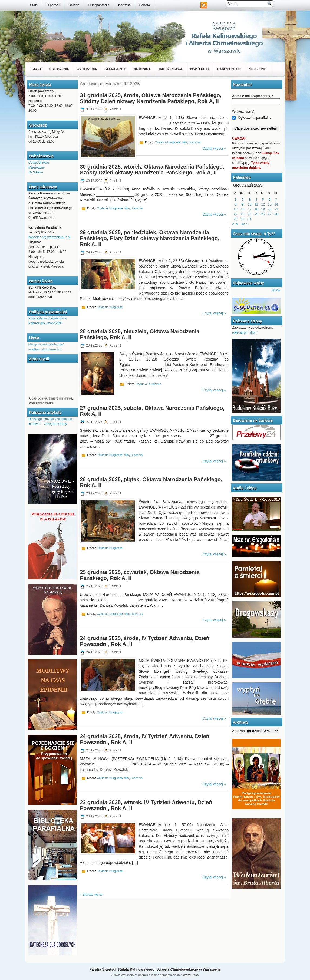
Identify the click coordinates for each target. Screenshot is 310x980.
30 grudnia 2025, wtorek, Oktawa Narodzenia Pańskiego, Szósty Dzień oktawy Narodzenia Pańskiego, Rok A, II (152, 170)
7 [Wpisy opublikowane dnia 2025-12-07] (276, 200)
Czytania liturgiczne (168, 142)
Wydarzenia (87, 69)
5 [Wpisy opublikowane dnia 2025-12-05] (263, 200)
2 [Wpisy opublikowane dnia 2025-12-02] (243, 200)
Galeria (74, 5)
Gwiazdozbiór (229, 69)
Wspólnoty (200, 69)
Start (34, 5)
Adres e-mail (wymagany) (253, 96)
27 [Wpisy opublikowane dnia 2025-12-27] (270, 214)
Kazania (195, 142)
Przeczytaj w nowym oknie (47, 318)
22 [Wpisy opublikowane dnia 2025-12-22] (235, 214)
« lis (235, 224)
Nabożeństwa (171, 69)
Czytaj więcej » (214, 148)
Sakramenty (115, 69)
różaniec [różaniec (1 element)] (56, 349)
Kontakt (124, 5)
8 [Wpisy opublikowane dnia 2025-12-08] (235, 204)
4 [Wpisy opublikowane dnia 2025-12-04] (256, 200)
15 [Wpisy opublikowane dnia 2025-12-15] (235, 209)
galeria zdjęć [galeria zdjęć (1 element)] (56, 344)
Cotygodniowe (39, 163)
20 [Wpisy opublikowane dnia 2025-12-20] (270, 209)
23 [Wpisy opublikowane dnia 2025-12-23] (243, 214)
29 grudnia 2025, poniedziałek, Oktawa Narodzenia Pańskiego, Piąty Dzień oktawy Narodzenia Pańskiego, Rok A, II (150, 238)
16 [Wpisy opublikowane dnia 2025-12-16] (243, 209)
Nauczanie (142, 69)
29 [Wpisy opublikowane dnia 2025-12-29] (235, 219)
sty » (244, 224)
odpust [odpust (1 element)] (45, 349)
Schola (145, 5)
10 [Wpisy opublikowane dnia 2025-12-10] (250, 204)
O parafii (53, 5)
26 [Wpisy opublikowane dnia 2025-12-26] (263, 214)
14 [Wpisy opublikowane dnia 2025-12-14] (276, 204)
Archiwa (238, 731)
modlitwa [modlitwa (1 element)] (34, 349)
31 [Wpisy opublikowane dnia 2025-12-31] (250, 219)
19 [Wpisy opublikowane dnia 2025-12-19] (263, 209)
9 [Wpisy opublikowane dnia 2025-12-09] (243, 204)
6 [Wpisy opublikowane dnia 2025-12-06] (270, 200)
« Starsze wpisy (91, 895)
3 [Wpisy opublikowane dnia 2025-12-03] (250, 200)
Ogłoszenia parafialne (252, 118)
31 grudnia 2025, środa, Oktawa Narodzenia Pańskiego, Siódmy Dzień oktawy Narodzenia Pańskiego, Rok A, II (151, 98)
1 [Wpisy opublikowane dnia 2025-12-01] (235, 200)
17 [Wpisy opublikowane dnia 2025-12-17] (250, 209)
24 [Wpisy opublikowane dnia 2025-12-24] (250, 214)
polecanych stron (244, 332)
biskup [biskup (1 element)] (33, 344)
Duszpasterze (99, 5)
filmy (185, 142)
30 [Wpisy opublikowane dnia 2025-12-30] (243, 219)
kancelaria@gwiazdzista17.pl (49, 237)
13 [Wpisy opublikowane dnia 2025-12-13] (270, 204)
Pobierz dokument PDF (45, 323)
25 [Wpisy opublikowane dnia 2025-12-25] (256, 214)
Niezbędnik (258, 69)
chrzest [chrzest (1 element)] (42, 344)
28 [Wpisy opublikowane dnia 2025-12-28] (276, 214)
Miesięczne (37, 167)
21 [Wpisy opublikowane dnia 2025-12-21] (276, 209)
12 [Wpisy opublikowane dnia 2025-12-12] (263, 204)
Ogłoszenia (59, 69)
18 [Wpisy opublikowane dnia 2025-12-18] (256, 209)
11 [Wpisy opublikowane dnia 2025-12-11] (256, 204)
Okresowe (36, 172)
